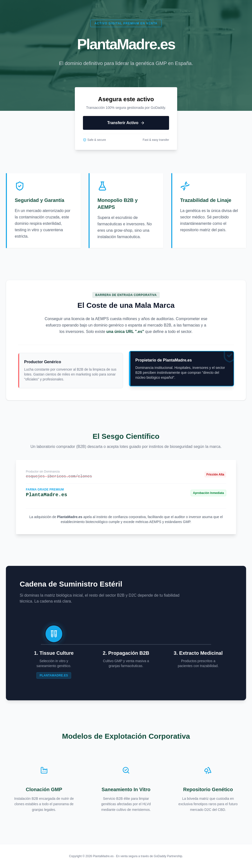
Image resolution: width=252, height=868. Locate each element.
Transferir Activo (126, 123)
